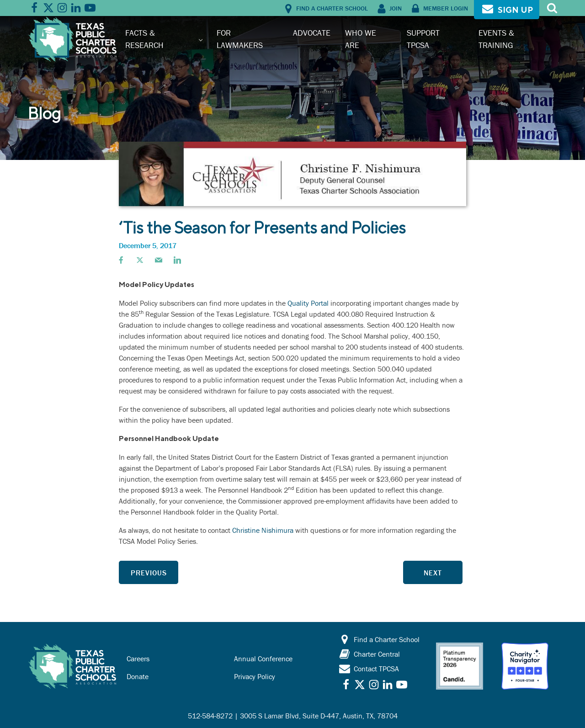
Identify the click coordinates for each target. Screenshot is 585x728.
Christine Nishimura (263, 530)
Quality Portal (308, 303)
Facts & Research (144, 39)
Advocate (312, 33)
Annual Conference (263, 659)
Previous (149, 573)
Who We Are (361, 39)
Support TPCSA (423, 39)
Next (433, 573)
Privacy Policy (255, 676)
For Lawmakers (240, 39)
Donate (138, 676)
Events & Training (496, 39)
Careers (138, 659)
